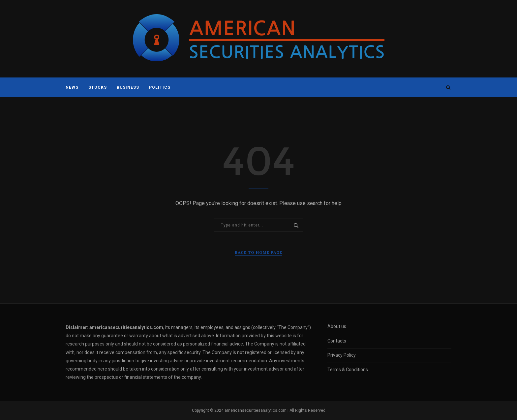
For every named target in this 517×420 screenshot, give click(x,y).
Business (128, 87)
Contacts (337, 341)
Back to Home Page (258, 252)
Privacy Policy (342, 355)
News (72, 87)
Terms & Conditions (348, 370)
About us (337, 326)
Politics (160, 87)
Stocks (98, 87)
